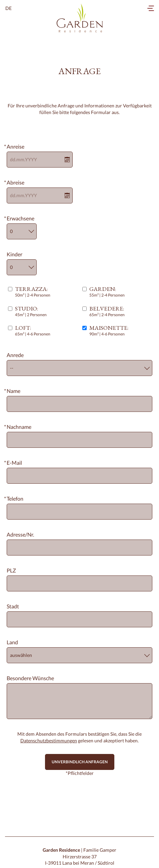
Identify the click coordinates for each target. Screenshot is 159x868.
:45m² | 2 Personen (31, 311)
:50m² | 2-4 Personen (33, 292)
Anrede (15, 355)
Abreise (15, 182)
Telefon (15, 498)
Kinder (14, 254)
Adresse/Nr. (20, 534)
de (8, 8)
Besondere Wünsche (30, 678)
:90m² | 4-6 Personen (109, 331)
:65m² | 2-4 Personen (107, 311)
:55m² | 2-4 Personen (107, 292)
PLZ (11, 570)
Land (12, 642)
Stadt (13, 606)
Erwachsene (20, 218)
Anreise (15, 146)
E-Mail (14, 463)
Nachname (19, 427)
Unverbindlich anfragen (80, 762)
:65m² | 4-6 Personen (33, 331)
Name (13, 391)
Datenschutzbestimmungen (49, 741)
